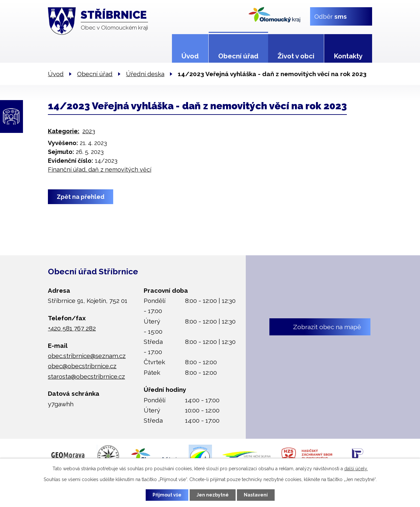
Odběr (331, 16)
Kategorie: (64, 131)
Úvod (190, 56)
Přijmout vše (167, 495)
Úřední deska (145, 74)
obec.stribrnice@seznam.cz (87, 356)
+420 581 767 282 (72, 328)
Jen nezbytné (213, 495)
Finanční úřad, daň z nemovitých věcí (100, 169)
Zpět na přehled (81, 197)
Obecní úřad (238, 56)
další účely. (356, 469)
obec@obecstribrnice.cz (82, 366)
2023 (89, 131)
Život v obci (296, 56)
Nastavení (256, 495)
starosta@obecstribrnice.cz (86, 376)
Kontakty (348, 56)
